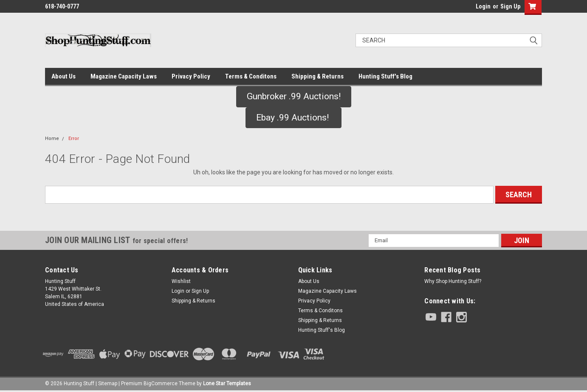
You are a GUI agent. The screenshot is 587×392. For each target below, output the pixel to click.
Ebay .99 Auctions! (293, 118)
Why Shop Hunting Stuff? (453, 281)
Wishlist (181, 281)
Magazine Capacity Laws (124, 76)
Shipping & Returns (317, 76)
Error (74, 139)
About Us (63, 76)
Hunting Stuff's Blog (385, 76)
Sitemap (108, 384)
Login (483, 6)
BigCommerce (161, 384)
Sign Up (510, 6)
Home (52, 139)
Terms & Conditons (251, 76)
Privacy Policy (191, 76)
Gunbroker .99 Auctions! (294, 96)
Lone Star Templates (227, 384)
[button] (294, 97)
